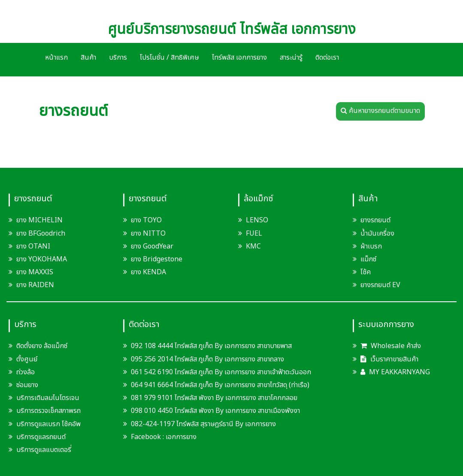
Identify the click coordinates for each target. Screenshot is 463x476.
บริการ (118, 58)
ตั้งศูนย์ (27, 359)
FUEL (254, 233)
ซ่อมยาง (27, 385)
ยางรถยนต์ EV (380, 285)
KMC (253, 246)
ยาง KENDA (148, 272)
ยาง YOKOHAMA (42, 259)
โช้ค (366, 272)
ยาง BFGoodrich (41, 233)
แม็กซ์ (368, 259)
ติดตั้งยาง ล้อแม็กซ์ (42, 346)
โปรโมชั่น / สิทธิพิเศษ (169, 58)
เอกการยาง (181, 437)
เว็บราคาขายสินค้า (389, 359)
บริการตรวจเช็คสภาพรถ (48, 411)
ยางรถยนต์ (375, 220)
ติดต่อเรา (327, 58)
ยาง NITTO (148, 233)
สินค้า (88, 58)
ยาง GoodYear (152, 246)
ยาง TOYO (146, 220)
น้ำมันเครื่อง (377, 233)
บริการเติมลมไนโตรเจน (48, 398)
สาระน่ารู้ (291, 58)
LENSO (257, 220)
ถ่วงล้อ (26, 372)
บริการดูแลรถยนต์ (41, 437)
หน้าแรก (56, 58)
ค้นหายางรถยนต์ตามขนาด (380, 111)
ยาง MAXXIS (35, 272)
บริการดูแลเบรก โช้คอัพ (48, 424)
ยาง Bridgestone (157, 259)
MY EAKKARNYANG (395, 372)
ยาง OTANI (33, 246)
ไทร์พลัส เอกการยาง (239, 58)
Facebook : (144, 437)
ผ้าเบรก (371, 246)
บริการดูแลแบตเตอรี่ (44, 450)
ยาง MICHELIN (39, 220)
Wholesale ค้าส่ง (391, 346)
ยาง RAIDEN (35, 285)
